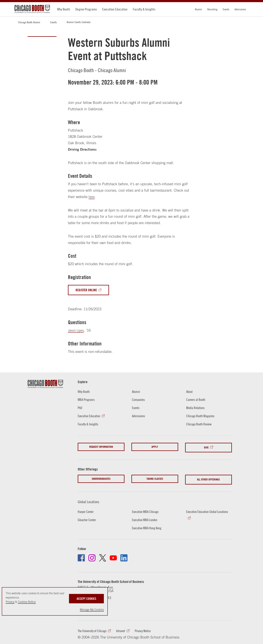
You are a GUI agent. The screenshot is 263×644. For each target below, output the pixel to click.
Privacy (10, 602)
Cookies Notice (27, 602)
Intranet (124, 629)
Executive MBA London (146, 517)
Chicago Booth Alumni (29, 22)
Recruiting (212, 9)
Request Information (101, 447)
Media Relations (196, 408)
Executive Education (115, 9)
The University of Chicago (94, 629)
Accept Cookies (86, 596)
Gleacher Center (88, 517)
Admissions (240, 9)
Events (226, 9)
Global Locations (90, 499)
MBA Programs (87, 400)
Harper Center (87, 509)
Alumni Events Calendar (79, 22)
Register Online (87, 290)
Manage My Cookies (92, 610)
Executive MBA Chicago (146, 509)
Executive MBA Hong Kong (148, 525)
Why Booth (64, 9)
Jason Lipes (77, 331)
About (190, 392)
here (92, 197)
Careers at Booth (197, 400)
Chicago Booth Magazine (202, 416)
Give (206, 447)
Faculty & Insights (144, 9)
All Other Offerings (208, 478)
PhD (80, 408)
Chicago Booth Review (200, 425)
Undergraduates (101, 478)
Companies (139, 400)
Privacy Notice (148, 629)
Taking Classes (155, 478)
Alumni (198, 9)
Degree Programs (86, 9)
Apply (155, 447)
